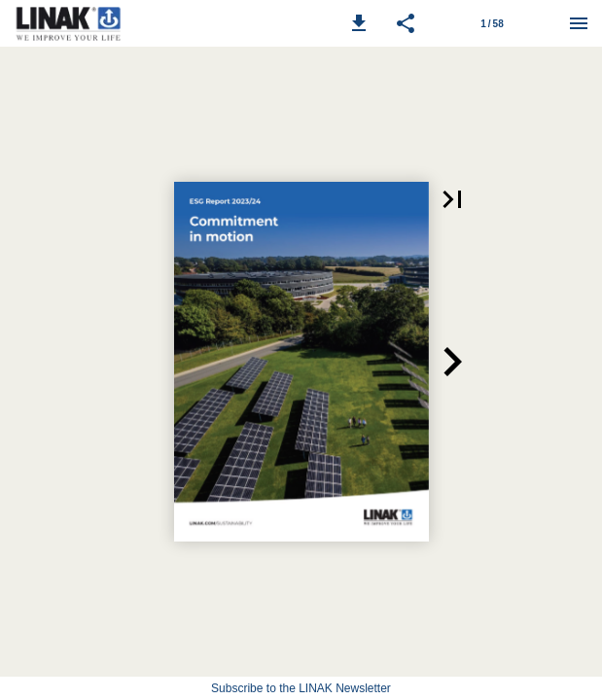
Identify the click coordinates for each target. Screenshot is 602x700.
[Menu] (579, 23)
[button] (359, 23)
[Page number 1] (492, 23)
